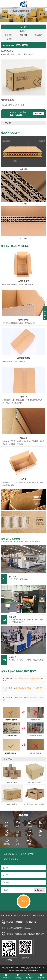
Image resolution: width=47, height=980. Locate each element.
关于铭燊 (33, 915)
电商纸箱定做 (29, 54)
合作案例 (17, 915)
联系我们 (40, 915)
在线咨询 (39, 113)
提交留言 (24, 901)
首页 (13, 54)
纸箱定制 (19, 54)
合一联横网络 (33, 970)
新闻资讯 (25, 915)
